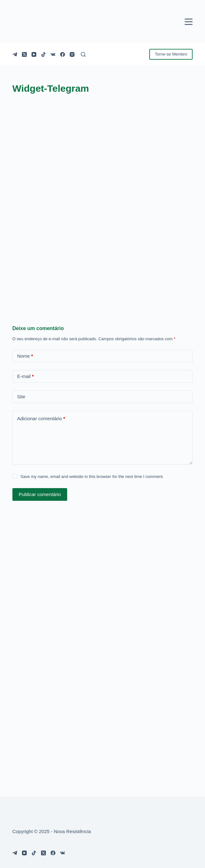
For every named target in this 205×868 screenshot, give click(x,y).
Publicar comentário (40, 494)
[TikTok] (43, 54)
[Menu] (189, 22)
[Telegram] (15, 54)
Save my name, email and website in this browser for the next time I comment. (92, 477)
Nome (25, 356)
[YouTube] (34, 54)
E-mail (26, 377)
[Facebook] (63, 54)
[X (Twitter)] (24, 54)
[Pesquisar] (83, 54)
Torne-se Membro (171, 54)
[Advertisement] (103, 249)
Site (21, 397)
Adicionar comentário (41, 419)
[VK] (53, 54)
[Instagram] (72, 54)
